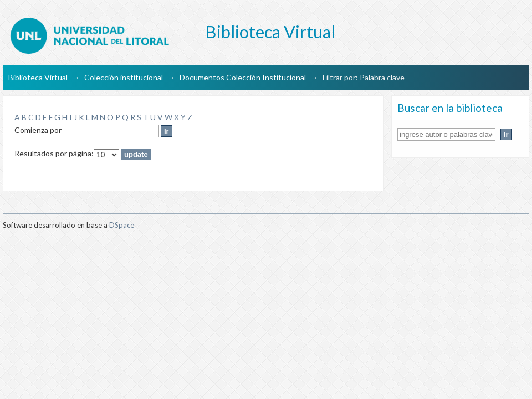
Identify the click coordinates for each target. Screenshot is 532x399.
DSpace (122, 225)
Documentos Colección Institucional (243, 77)
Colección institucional (124, 77)
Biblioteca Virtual (38, 77)
